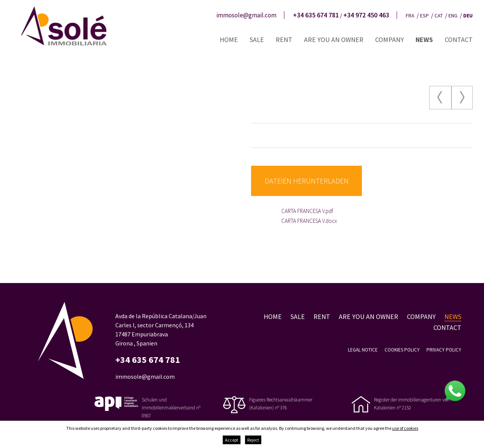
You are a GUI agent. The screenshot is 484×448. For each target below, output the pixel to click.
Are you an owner (334, 40)
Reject (253, 440)
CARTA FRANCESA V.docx (309, 221)
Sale (257, 40)
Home (229, 40)
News (424, 40)
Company (389, 40)
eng (453, 16)
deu (468, 16)
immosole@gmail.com (246, 15)
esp (424, 16)
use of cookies (405, 428)
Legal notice (363, 350)
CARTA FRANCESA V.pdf (307, 211)
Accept (232, 440)
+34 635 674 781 (316, 15)
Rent (284, 40)
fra (410, 16)
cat (439, 16)
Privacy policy (444, 350)
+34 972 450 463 (366, 15)
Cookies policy (402, 350)
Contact (459, 40)
